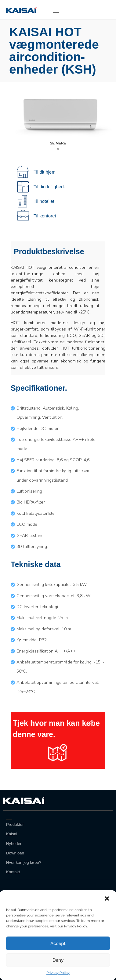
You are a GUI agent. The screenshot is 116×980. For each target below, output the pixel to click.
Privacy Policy (58, 973)
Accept (58, 944)
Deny (58, 960)
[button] (107, 898)
